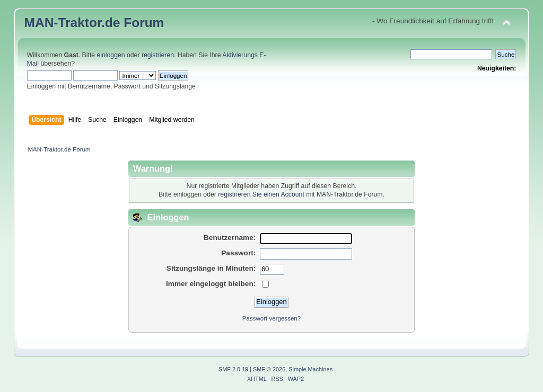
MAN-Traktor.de (72, 23)
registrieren (158, 55)
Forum (144, 23)
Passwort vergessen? (271, 318)
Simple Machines (310, 369)
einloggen (111, 55)
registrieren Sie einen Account (261, 194)
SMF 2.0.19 (233, 369)
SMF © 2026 (269, 369)
